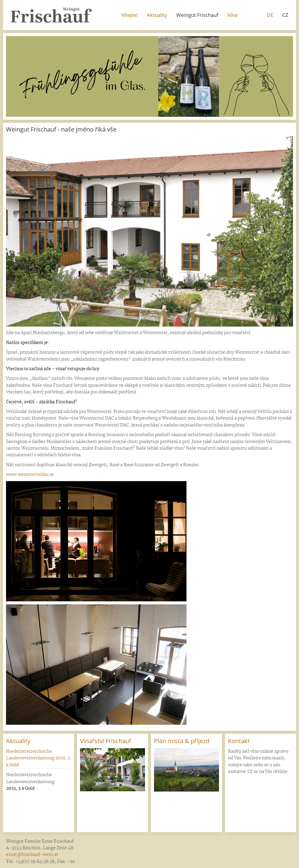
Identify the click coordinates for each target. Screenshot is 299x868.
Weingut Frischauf (197, 15)
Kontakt (239, 741)
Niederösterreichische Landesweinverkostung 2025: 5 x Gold (38, 758)
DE (270, 15)
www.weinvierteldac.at (30, 475)
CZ (285, 15)
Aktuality (157, 15)
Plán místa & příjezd (182, 741)
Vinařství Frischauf (106, 741)
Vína (232, 15)
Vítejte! (129, 15)
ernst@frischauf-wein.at (32, 855)
